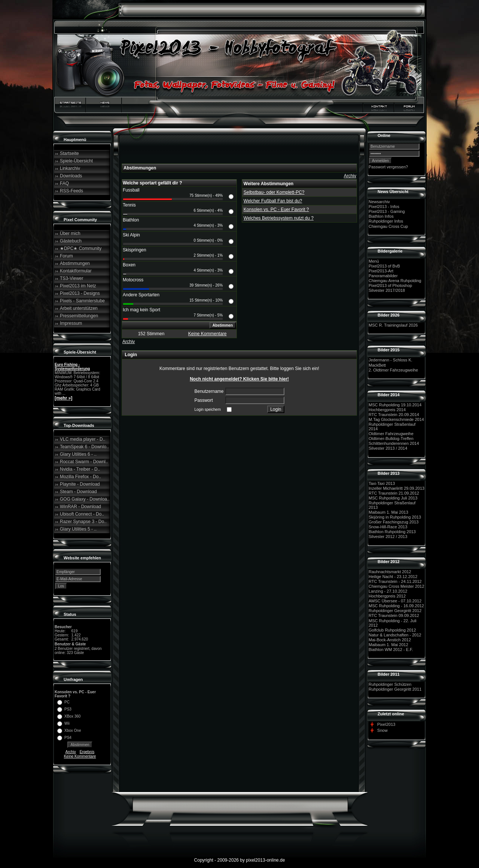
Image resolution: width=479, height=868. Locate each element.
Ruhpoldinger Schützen (390, 684)
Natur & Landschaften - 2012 (395, 635)
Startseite (69, 153)
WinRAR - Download (80, 507)
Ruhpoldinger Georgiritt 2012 (395, 611)
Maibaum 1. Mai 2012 (388, 645)
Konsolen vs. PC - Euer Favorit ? (276, 210)
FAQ (64, 183)
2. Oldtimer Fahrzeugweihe (393, 370)
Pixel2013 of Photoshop (390, 285)
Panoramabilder (383, 276)
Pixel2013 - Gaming (387, 211)
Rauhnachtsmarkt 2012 (390, 572)
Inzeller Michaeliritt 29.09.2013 (396, 488)
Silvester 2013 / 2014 (388, 449)
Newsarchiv (379, 202)
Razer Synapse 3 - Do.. (83, 522)
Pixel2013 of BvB (384, 266)
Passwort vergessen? (388, 167)
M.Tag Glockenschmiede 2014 (396, 419)
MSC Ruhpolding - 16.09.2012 (396, 606)
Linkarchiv (70, 168)
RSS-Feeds (71, 191)
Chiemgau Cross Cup (388, 226)
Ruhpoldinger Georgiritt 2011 (395, 689)
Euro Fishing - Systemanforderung (72, 367)
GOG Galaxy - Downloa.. (85, 499)
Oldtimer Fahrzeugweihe (391, 434)
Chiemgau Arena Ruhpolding (395, 281)
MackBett (377, 365)
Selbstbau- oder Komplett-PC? (274, 192)
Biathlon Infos (381, 216)
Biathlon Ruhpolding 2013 (392, 532)
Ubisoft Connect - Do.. (82, 514)
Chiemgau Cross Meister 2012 (396, 586)
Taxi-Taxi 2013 (382, 483)
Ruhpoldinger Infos (386, 221)
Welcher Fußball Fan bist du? (273, 201)
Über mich (70, 233)
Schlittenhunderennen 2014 (394, 443)
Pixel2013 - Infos (384, 207)
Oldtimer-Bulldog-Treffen (391, 438)
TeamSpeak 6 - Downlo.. (84, 447)
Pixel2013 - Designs (80, 293)
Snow (382, 730)
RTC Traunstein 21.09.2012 (394, 493)
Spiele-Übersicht (76, 161)
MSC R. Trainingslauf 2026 (393, 325)
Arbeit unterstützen (79, 308)
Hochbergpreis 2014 (387, 410)
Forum (66, 256)
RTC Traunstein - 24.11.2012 (395, 581)
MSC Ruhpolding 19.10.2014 (395, 405)
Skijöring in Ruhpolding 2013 (395, 517)
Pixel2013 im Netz (78, 286)
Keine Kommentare (80, 756)
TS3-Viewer (71, 278)
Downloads (71, 176)
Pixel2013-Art (381, 271)
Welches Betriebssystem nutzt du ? (279, 218)
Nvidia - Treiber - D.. (80, 469)
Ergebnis (87, 752)
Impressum (71, 323)
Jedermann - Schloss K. (390, 360)
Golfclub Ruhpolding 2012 (392, 630)
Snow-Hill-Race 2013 (388, 527)
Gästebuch (71, 241)
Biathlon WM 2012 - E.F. (391, 650)
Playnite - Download (80, 484)
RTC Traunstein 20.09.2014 (394, 415)
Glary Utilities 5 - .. (78, 529)
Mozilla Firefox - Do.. (80, 477)
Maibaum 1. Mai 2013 (388, 512)
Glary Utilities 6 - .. (78, 454)
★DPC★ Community (81, 248)
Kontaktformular (76, 271)
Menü (374, 261)
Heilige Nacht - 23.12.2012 (393, 577)
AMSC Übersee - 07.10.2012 (395, 601)
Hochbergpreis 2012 (387, 596)
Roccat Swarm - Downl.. (84, 462)
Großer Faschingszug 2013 (393, 522)
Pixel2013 (386, 724)
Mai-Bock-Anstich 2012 (390, 640)
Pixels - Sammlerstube (82, 301)
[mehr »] (63, 398)
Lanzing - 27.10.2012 (388, 591)
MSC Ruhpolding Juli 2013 (393, 498)
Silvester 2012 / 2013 (388, 537)
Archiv (71, 752)
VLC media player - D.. (83, 439)
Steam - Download (78, 492)
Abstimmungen (75, 263)
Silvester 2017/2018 (387, 290)
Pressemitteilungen (79, 316)
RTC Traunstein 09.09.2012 (394, 616)
